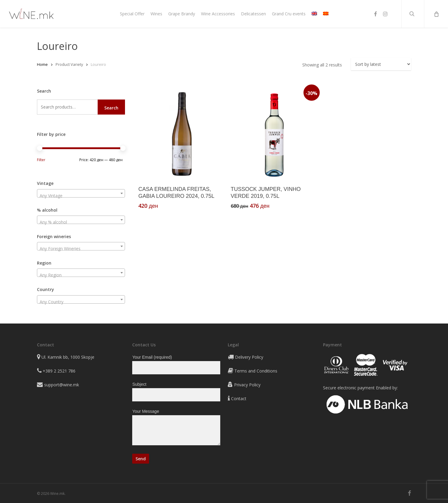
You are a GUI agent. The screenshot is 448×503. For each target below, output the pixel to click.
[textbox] (81, 196)
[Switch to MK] (326, 14)
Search (111, 108)
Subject (176, 392)
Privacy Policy (247, 385)
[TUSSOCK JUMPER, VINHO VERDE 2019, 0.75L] (274, 134)
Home (42, 64)
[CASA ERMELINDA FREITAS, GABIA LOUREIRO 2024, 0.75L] (182, 134)
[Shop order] (381, 64)
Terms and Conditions (256, 371)
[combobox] (81, 193)
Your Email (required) (176, 365)
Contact (239, 399)
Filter (41, 160)
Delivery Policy (249, 357)
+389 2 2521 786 (59, 371)
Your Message (176, 428)
